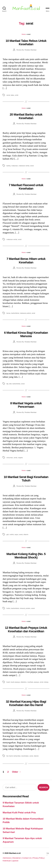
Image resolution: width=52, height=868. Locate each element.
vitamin (26, 534)
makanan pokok (25, 313)
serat (8, 95)
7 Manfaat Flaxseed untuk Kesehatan (26, 187)
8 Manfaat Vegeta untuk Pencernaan (26, 405)
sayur (16, 534)
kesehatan (25, 756)
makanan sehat (24, 166)
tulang (46, 682)
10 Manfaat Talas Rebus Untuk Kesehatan (26, 42)
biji (7, 384)
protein (28, 608)
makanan (15, 166)
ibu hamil (9, 756)
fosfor (8, 608)
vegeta (20, 458)
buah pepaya (15, 682)
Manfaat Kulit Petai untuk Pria (19, 812)
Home (24, 34)
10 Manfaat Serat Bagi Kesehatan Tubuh (26, 479)
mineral (22, 608)
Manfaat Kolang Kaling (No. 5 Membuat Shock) (26, 556)
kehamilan (17, 756)
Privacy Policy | (39, 858)
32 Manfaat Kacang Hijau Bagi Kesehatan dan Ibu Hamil (26, 703)
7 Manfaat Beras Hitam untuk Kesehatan (26, 261)
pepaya (36, 682)
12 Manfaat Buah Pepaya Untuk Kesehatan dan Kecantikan (26, 629)
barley (8, 166)
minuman (10, 458)
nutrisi (12, 534)
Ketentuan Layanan (10, 861)
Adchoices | (7, 858)
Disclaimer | (17, 858)
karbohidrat (15, 313)
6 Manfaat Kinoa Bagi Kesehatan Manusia (26, 334)
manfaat (30, 682)
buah (8, 682)
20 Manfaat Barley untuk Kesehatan (26, 116)
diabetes (24, 682)
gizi (8, 534)
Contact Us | (28, 858)
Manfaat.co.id (15, 853)
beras (8, 313)
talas (12, 95)
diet (10, 384)
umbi (17, 95)
